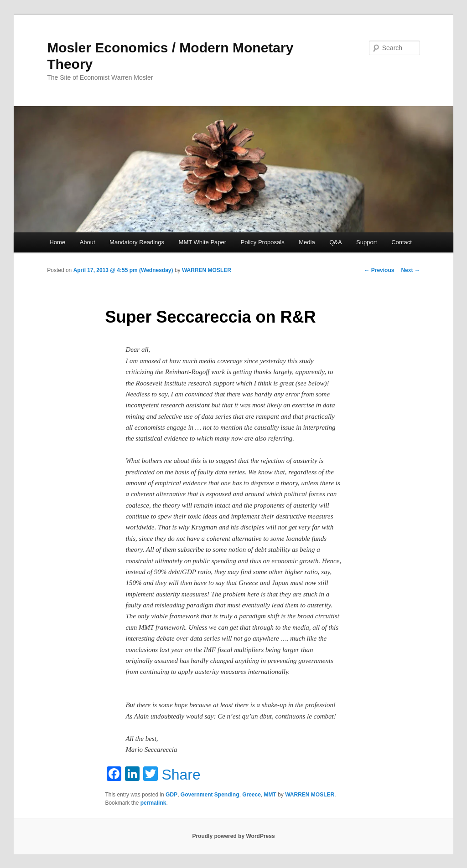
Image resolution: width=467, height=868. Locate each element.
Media (307, 242)
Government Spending (210, 795)
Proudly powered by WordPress (233, 836)
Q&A (335, 242)
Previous (379, 270)
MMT (270, 795)
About (88, 242)
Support (367, 242)
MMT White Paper (203, 242)
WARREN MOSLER (207, 270)
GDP (171, 795)
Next (410, 270)
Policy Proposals (263, 242)
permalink (153, 803)
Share (181, 775)
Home (57, 242)
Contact (402, 242)
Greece (252, 795)
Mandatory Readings (137, 242)
